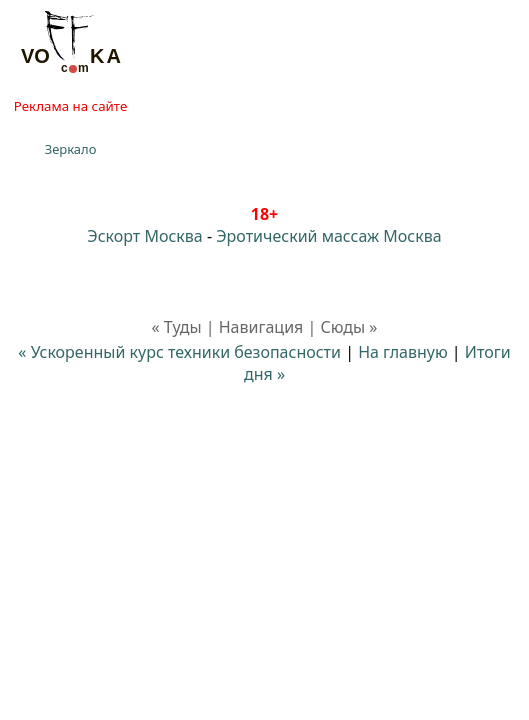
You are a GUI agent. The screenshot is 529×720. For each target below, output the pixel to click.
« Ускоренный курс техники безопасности (179, 352)
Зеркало (71, 149)
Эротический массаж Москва (328, 236)
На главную (403, 352)
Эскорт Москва (144, 236)
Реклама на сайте (70, 106)
